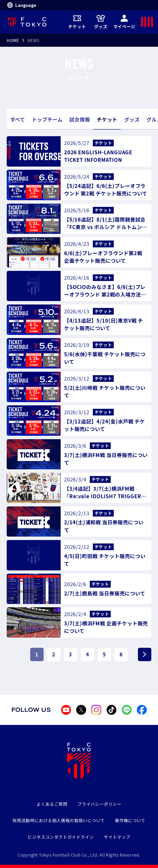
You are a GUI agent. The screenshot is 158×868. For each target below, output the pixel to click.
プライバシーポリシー (100, 804)
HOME (13, 40)
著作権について (130, 820)
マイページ (124, 22)
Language (21, 5)
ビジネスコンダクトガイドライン (61, 837)
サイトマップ (117, 837)
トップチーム (47, 119)
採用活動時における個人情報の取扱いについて (59, 820)
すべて (18, 119)
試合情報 (80, 119)
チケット (77, 22)
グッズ (101, 22)
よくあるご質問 (52, 804)
